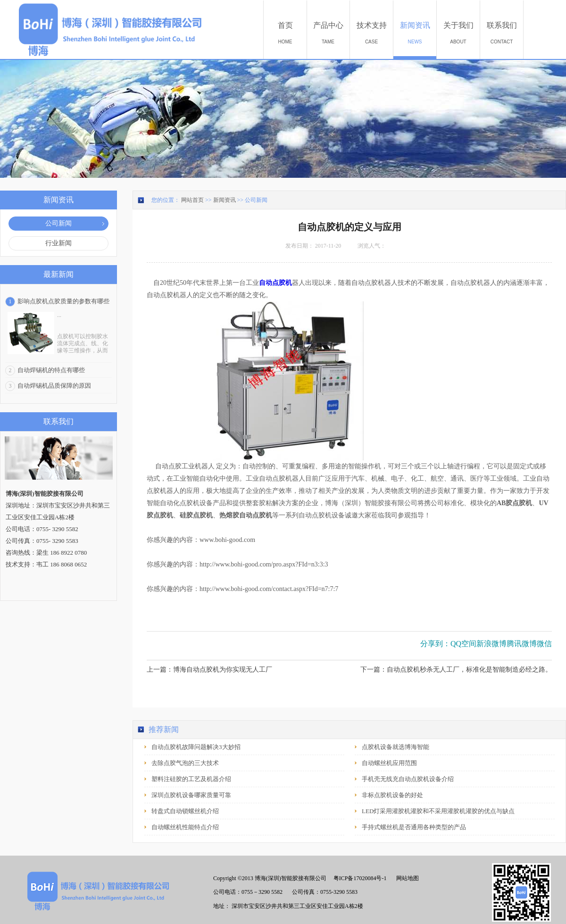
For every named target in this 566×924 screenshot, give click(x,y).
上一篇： (209, 670)
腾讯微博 (522, 644)
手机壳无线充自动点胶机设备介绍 (408, 779)
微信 (544, 644)
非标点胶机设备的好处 (392, 795)
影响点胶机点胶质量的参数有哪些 (63, 301)
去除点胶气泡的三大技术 (185, 763)
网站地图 (406, 878)
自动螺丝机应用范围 (389, 763)
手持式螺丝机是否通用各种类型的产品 (414, 827)
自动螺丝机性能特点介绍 (185, 827)
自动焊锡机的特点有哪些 (51, 370)
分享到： (435, 644)
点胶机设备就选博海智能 (395, 747)
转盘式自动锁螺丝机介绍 (185, 811)
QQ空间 (463, 644)
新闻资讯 (225, 200)
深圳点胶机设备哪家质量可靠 (191, 795)
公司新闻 (256, 200)
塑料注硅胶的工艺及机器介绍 (191, 779)
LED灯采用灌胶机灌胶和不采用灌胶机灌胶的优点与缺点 (438, 811)
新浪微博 (491, 644)
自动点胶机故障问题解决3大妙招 (196, 747)
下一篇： (456, 670)
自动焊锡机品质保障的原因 (54, 386)
